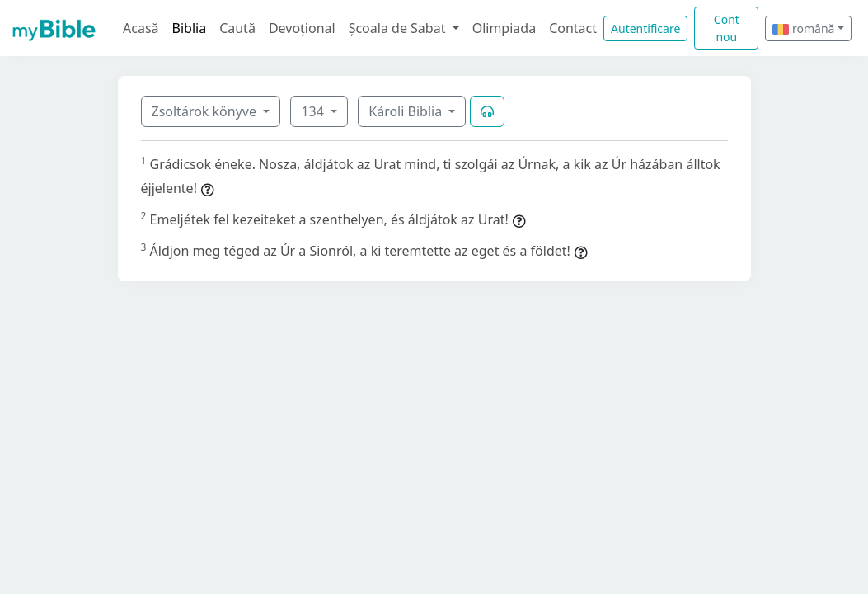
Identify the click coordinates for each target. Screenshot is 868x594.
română (803, 28)
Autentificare (645, 28)
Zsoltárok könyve (206, 111)
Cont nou (727, 28)
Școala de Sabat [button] (399, 28)
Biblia (190, 28)
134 (314, 111)
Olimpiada (504, 28)
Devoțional (302, 28)
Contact (573, 28)
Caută (237, 28)
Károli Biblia (407, 111)
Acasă (141, 28)
